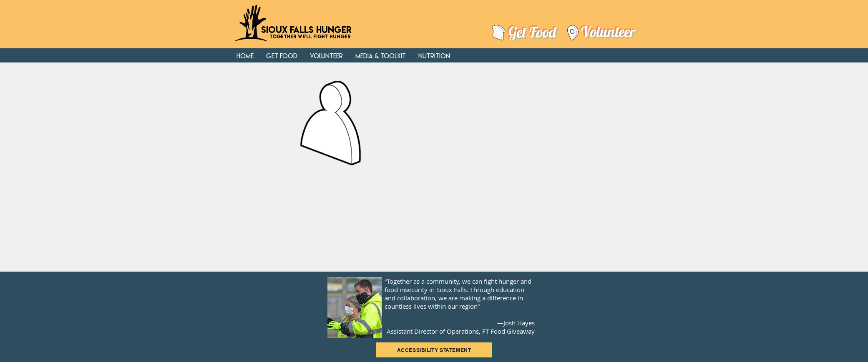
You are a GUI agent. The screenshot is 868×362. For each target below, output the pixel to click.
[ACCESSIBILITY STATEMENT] (434, 350)
